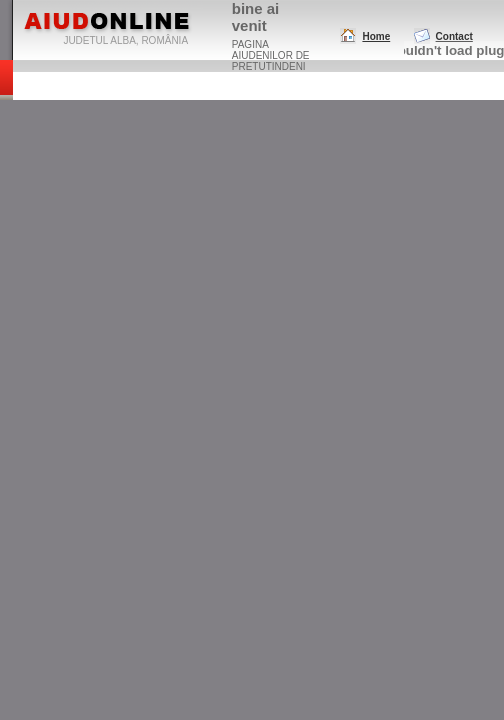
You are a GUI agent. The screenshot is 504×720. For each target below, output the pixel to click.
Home (376, 36)
